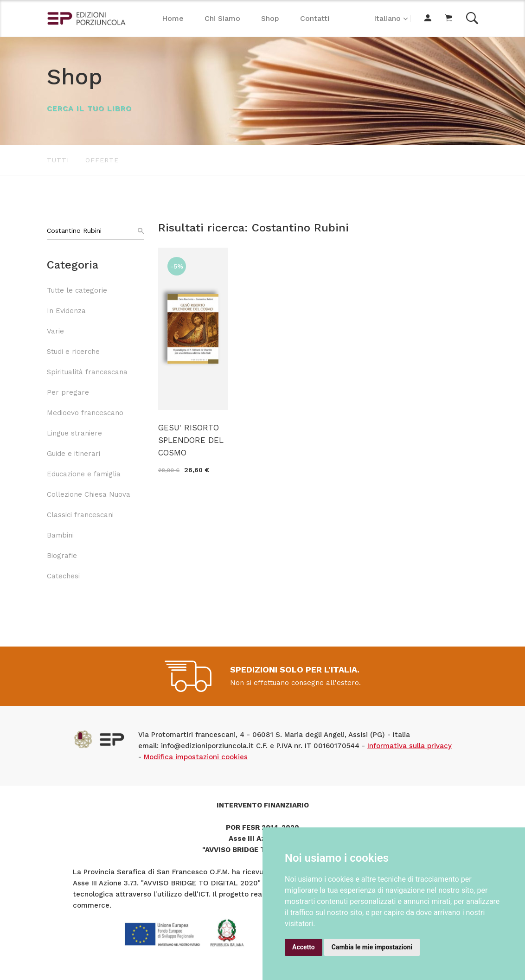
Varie (55, 331)
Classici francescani (80, 515)
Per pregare (68, 392)
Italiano (387, 18)
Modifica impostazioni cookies (196, 757)
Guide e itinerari (74, 454)
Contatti (315, 18)
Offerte (102, 160)
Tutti (58, 160)
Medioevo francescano (85, 413)
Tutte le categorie (77, 290)
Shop (270, 18)
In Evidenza (66, 311)
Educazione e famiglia (84, 474)
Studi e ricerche (73, 352)
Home (173, 18)
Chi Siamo (222, 18)
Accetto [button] (304, 947)
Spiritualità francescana (87, 372)
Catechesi (63, 576)
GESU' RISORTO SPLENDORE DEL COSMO (191, 440)
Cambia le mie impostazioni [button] (372, 947)
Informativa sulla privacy (410, 746)
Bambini (60, 535)
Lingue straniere (74, 433)
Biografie (62, 556)
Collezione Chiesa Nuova (89, 494)
